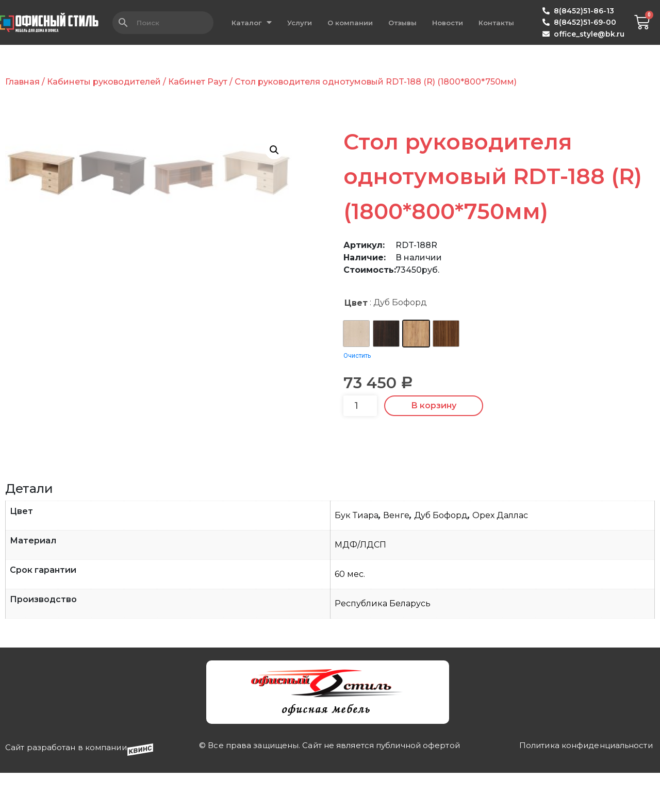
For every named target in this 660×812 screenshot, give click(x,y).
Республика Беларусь (383, 678)
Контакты (496, 23)
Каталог (252, 22)
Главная (22, 82)
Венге (396, 590)
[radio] (356, 334)
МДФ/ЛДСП (360, 619)
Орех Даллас (500, 590)
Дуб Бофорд (441, 590)
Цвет (356, 303)
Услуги (300, 23)
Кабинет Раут (198, 82)
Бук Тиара (357, 590)
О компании (350, 23)
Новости (448, 23)
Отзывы (402, 23)
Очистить (357, 356)
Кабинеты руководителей (104, 82)
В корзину (434, 405)
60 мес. (350, 649)
